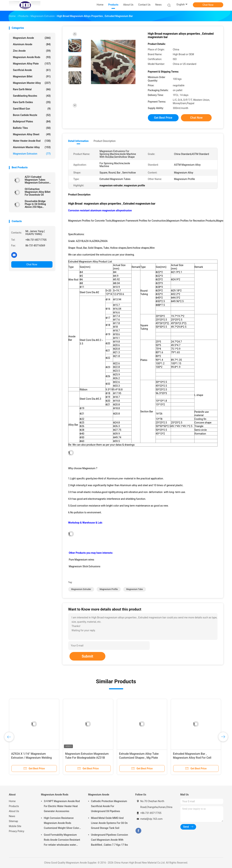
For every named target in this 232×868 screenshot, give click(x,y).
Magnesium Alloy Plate (32, 64)
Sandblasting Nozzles (32, 96)
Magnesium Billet (32, 76)
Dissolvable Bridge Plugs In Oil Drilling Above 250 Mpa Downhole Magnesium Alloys (37, 204)
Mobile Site (15, 826)
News (12, 816)
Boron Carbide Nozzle (32, 115)
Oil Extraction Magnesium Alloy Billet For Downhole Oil (38, 192)
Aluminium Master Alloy (32, 147)
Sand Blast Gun (32, 109)
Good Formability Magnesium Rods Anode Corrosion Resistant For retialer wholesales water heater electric (62, 840)
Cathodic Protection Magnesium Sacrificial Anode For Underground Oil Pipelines (109, 806)
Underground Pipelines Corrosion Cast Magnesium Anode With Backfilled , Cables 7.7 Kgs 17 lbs (110, 840)
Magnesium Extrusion (32, 154)
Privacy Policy (17, 831)
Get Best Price (163, 118)
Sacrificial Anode (32, 70)
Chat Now (208, 5)
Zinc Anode (32, 51)
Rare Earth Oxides (32, 102)
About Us (14, 811)
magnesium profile (109, 589)
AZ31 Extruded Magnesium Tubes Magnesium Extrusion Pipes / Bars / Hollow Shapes (37, 180)
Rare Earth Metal (32, 89)
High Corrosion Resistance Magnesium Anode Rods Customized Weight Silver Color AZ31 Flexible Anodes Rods (62, 824)
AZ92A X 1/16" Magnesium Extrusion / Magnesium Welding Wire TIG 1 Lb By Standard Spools (33, 758)
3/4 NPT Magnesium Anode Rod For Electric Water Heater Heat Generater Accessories (62, 806)
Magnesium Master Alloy (32, 83)
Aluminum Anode (32, 44)
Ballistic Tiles (32, 128)
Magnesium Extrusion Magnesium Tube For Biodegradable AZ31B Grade (87, 758)
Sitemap (13, 821)
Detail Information (78, 141)
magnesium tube (135, 589)
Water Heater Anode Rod (32, 141)
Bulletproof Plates (32, 121)
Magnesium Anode (32, 38)
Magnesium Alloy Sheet (32, 134)
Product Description (105, 141)
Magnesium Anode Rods (32, 57)
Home (12, 801)
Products (14, 806)
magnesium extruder (81, 589)
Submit (87, 656)
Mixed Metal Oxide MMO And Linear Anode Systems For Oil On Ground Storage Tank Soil (109, 823)
